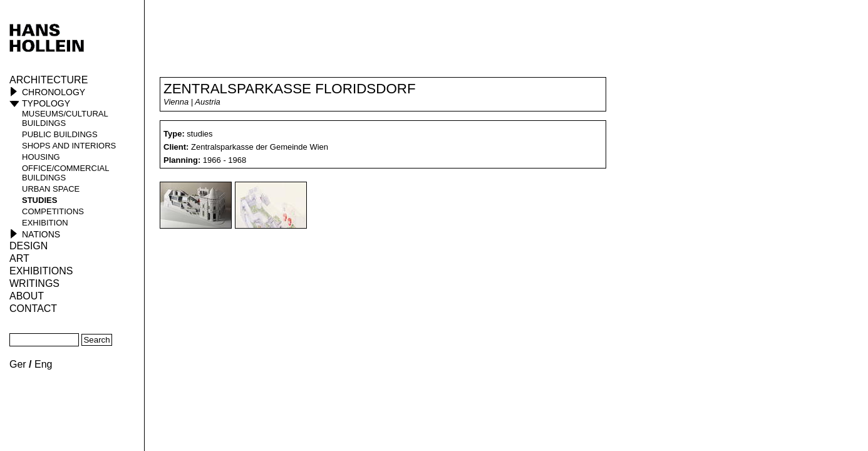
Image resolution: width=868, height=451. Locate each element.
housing (41, 157)
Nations (41, 234)
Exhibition (45, 223)
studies (39, 200)
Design (28, 246)
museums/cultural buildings (65, 118)
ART (19, 258)
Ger (18, 364)
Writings (34, 283)
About (27, 296)
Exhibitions (41, 271)
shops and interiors (69, 146)
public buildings (60, 134)
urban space (51, 189)
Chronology (54, 92)
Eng (43, 364)
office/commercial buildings (65, 173)
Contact (33, 308)
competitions (53, 211)
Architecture (49, 80)
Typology (46, 103)
